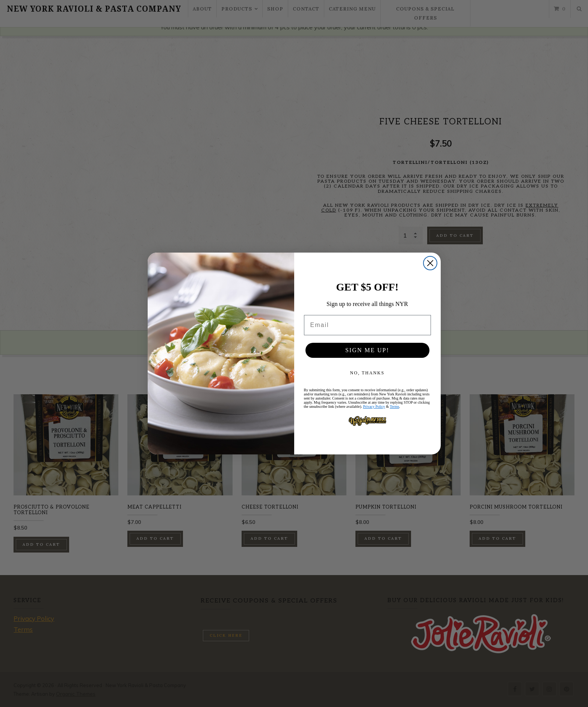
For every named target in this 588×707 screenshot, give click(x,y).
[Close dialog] (430, 263)
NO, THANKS (367, 373)
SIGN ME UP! (367, 350)
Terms (394, 406)
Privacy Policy (374, 406)
